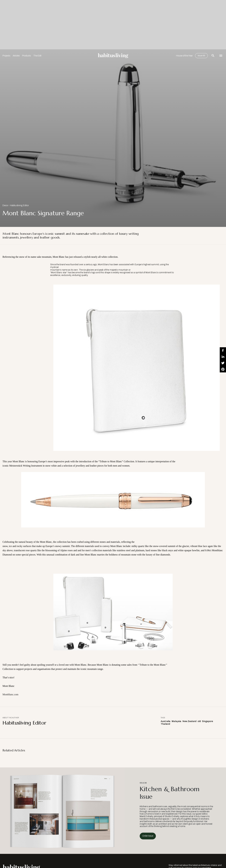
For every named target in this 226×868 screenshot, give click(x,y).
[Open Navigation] (221, 56)
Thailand (165, 724)
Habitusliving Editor (19, 205)
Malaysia (176, 721)
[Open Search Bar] (213, 56)
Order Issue (148, 836)
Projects (6, 56)
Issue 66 (201, 56)
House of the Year (184, 56)
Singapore (207, 721)
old (199, 721)
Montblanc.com (10, 694)
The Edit (37, 56)
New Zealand (189, 721)
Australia (166, 721)
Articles (16, 56)
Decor (5, 205)
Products (26, 56)
